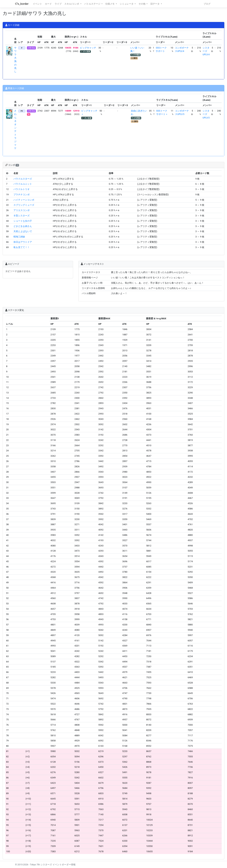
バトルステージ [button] (93, 4)
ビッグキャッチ (88, 48)
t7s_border (22, 4)
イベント (37, 4)
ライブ (58, 4)
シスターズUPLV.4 (206, 51)
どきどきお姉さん (23, 226)
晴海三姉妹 (19, 237)
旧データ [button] (155, 4)
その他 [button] (142, 4)
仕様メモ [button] (110, 4)
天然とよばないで (23, 231)
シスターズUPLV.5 (206, 114)
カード (48, 4)
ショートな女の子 (23, 221)
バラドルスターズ (23, 179)
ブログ (207, 4)
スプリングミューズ (24, 205)
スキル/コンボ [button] (72, 4)
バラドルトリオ (22, 189)
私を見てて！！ (22, 247)
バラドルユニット (23, 184)
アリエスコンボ (22, 210)
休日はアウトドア (23, 242)
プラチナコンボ (22, 195)
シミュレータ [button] (127, 4)
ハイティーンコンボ (24, 200)
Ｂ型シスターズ (22, 216)
